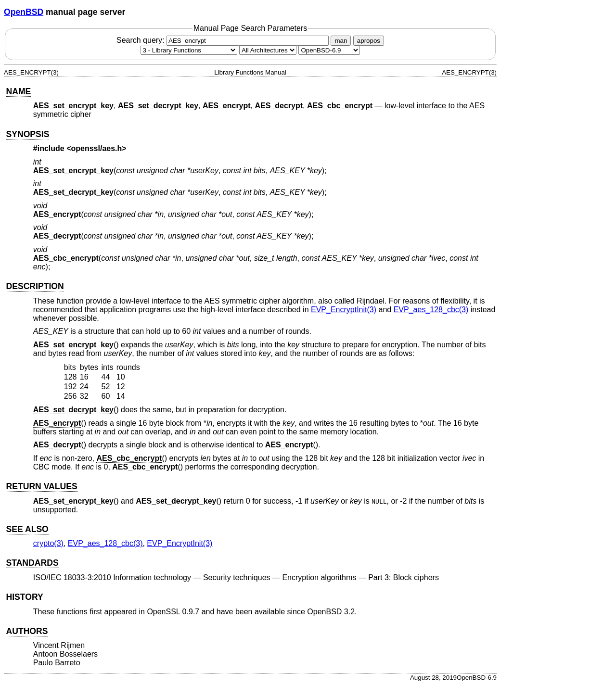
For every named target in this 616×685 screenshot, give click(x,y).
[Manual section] (189, 50)
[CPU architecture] (268, 50)
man (341, 41)
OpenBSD (24, 12)
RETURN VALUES (41, 486)
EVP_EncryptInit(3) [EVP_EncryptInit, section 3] (344, 310)
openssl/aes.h (97, 148)
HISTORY (24, 597)
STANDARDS (32, 563)
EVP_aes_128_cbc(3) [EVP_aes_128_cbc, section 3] (431, 310)
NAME (18, 91)
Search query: (224, 40)
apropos (369, 41)
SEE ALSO (27, 529)
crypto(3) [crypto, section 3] (48, 543)
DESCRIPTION (35, 286)
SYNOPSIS (27, 134)
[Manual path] (329, 50)
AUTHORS (27, 631)
